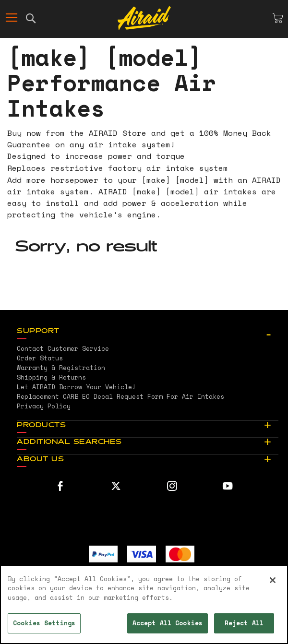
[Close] (273, 580)
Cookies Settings (44, 623)
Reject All (244, 623)
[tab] (148, 332)
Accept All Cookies (168, 623)
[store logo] (144, 18)
